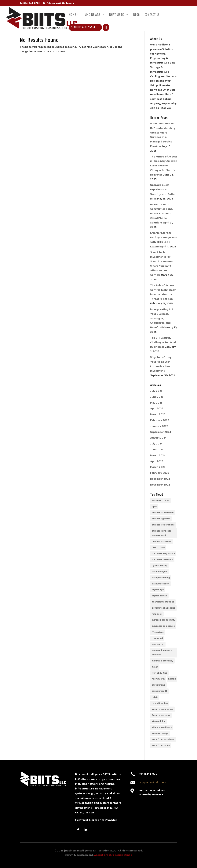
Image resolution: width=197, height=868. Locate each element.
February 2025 (160, 420)
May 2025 (156, 403)
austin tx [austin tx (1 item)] (157, 501)
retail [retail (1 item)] (155, 697)
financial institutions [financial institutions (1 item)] (163, 602)
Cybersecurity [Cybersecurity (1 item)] (159, 565)
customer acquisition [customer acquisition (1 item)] (163, 553)
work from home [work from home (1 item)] (161, 745)
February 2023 (160, 473)
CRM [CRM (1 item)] (162, 547)
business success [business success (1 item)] (161, 541)
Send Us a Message (83, 27)
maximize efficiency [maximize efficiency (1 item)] (162, 661)
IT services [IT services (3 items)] (158, 632)
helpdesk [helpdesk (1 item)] (157, 614)
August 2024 (158, 438)
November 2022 (160, 485)
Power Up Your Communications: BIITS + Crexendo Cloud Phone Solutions (161, 214)
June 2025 (157, 397)
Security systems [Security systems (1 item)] (161, 715)
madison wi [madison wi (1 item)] (158, 644)
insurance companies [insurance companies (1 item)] (163, 626)
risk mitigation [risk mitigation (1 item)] (160, 703)
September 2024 (161, 432)
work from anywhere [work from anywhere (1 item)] (163, 739)
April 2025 (157, 408)
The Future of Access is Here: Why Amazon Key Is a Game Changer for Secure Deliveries (164, 166)
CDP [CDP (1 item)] (154, 547)
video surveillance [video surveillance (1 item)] (162, 727)
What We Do (117, 15)
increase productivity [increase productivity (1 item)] (163, 620)
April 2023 (157, 461)
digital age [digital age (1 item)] (158, 590)
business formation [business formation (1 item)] (163, 513)
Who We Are (93, 15)
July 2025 (156, 391)
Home (72, 15)
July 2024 (156, 444)
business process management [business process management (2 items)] (162, 533)
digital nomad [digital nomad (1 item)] (159, 596)
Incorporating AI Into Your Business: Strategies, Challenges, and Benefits (164, 318)
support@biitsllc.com (153, 782)
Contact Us (152, 15)
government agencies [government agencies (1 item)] (163, 608)
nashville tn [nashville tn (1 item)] (158, 679)
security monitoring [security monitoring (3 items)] (162, 709)
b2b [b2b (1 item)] (167, 501)
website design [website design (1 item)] (160, 733)
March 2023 (158, 467)
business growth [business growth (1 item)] (161, 519)
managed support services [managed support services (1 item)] (162, 652)
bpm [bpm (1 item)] (154, 506)
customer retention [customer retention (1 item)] (162, 560)
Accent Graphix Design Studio (113, 855)
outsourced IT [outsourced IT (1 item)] (159, 691)
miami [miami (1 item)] (155, 667)
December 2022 (160, 479)
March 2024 (158, 455)
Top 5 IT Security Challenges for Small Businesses (163, 342)
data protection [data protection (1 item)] (160, 584)
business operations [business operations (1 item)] (163, 525)
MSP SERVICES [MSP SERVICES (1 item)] (159, 673)
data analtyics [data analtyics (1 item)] (159, 572)
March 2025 (158, 414)
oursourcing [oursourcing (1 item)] (158, 685)
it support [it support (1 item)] (157, 638)
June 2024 (157, 450)
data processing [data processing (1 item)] (161, 578)
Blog (136, 15)
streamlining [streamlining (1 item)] (159, 721)
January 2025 (159, 426)
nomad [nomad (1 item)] (172, 679)
